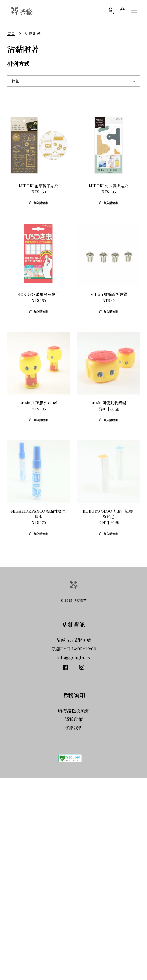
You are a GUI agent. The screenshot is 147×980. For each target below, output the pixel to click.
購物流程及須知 (74, 711)
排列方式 (21, 64)
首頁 (11, 33)
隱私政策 (74, 719)
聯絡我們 (74, 728)
